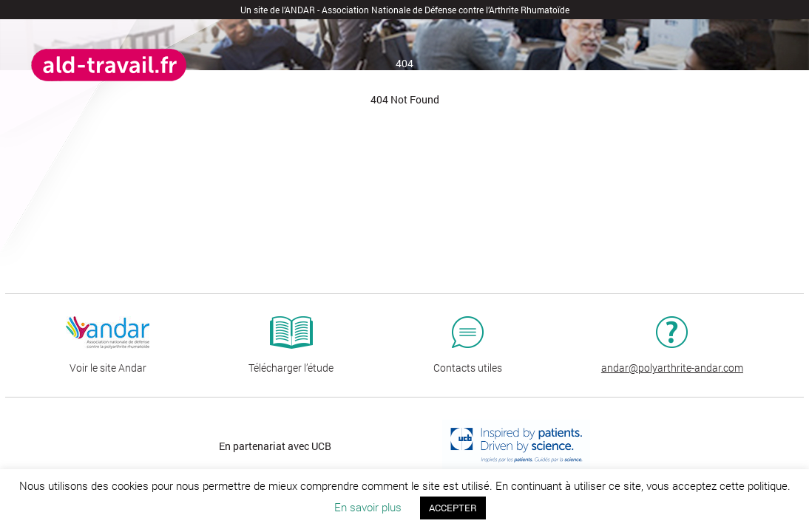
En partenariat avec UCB (275, 446)
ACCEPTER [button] (453, 508)
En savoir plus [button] (368, 507)
